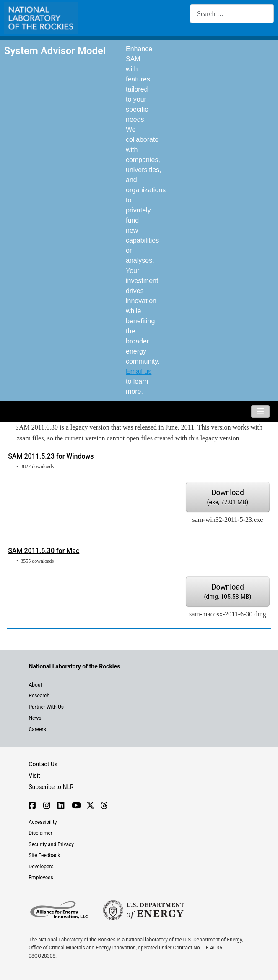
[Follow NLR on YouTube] (75, 806)
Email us (139, 371)
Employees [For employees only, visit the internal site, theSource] (41, 878)
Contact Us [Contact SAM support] (43, 764)
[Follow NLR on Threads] (104, 806)
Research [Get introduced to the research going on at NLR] (39, 696)
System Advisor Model (55, 51)
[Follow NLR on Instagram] (46, 806)
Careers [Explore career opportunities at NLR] (38, 729)
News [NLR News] (35, 718)
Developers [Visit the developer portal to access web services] (41, 867)
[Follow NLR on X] (90, 806)
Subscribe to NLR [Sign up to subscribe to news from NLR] (51, 787)
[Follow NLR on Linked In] (61, 806)
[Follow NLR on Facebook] (32, 806)
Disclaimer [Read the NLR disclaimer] (40, 833)
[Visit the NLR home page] (75, 666)
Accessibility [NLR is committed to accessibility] (43, 822)
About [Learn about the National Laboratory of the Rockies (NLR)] (36, 685)
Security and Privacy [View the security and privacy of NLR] (51, 844)
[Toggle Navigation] (260, 411)
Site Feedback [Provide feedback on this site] (44, 855)
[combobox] (232, 14)
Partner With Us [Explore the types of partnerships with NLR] (46, 707)
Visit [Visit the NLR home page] (34, 776)
